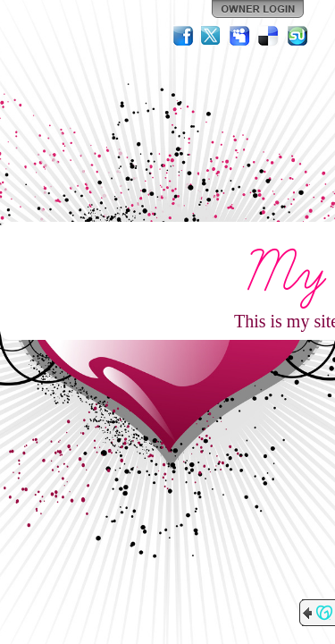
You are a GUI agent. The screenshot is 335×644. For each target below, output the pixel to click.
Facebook (183, 36)
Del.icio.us (269, 36)
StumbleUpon (297, 36)
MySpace (240, 36)
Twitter (212, 36)
